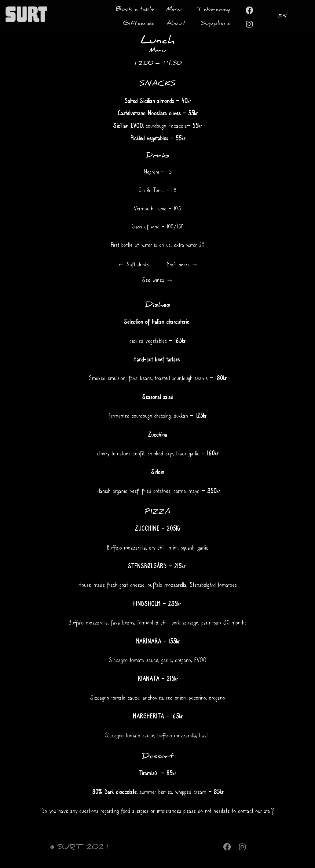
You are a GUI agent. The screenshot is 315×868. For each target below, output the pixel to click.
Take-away (214, 10)
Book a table (135, 10)
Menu (176, 10)
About (178, 24)
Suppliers (216, 24)
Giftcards (138, 24)
